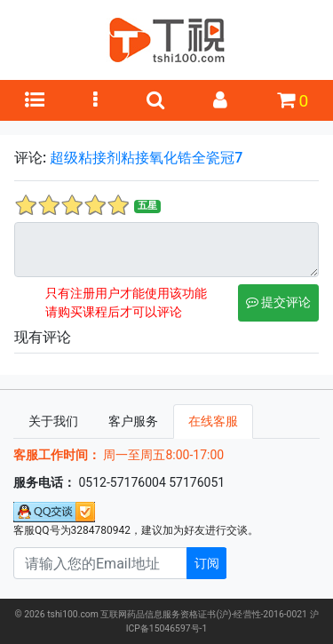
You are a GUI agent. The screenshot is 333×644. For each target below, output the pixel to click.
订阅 (207, 563)
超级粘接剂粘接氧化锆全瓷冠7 (146, 158)
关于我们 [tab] (53, 421)
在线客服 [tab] (213, 421)
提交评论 (278, 302)
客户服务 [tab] (133, 421)
